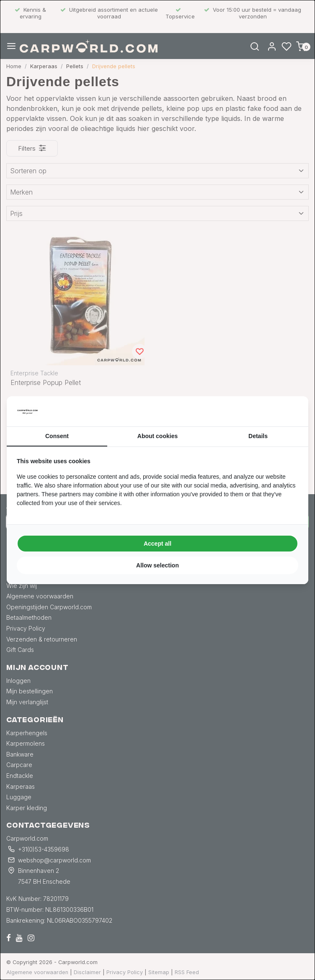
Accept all (157, 544)
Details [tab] (258, 436)
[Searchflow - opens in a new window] (288, 411)
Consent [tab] (57, 436)
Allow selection (157, 565)
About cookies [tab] (157, 436)
